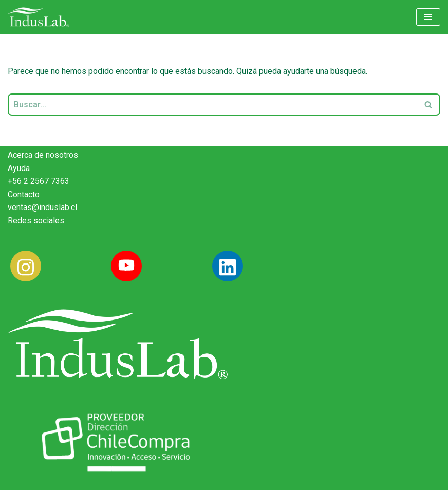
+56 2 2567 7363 (39, 181)
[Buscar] (212, 105)
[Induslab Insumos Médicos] (39, 17)
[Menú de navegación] (428, 17)
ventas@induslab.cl (42, 207)
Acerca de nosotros (43, 155)
